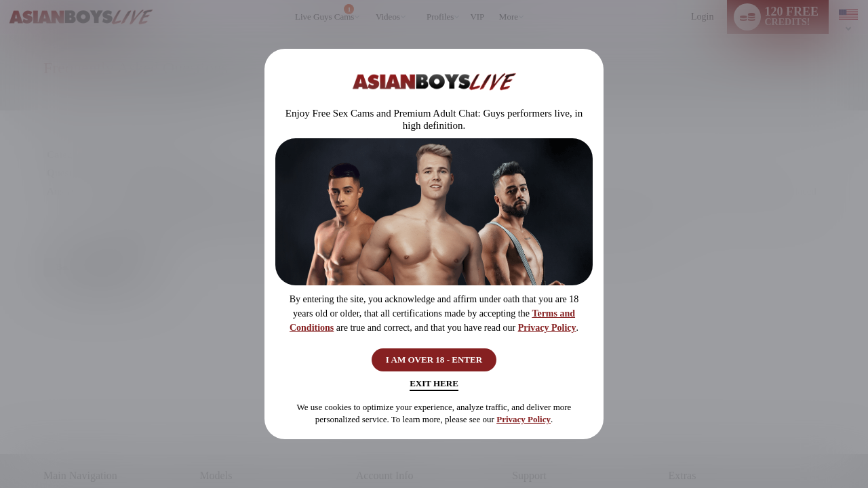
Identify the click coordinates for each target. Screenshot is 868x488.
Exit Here (434, 387)
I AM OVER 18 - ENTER (434, 357)
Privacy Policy (547, 323)
